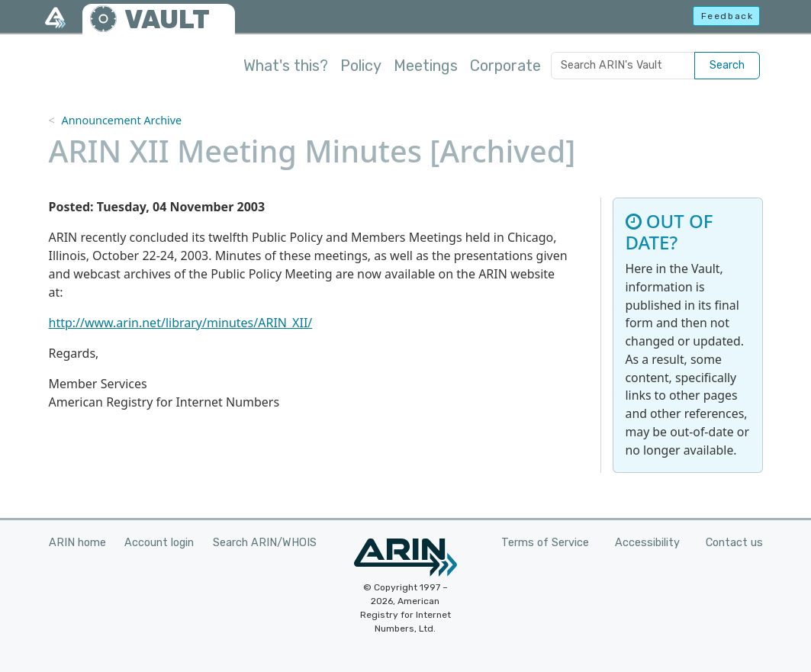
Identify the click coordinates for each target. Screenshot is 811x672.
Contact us (734, 543)
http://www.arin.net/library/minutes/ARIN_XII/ (181, 323)
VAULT (167, 19)
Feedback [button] (727, 16)
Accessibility (647, 543)
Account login (159, 543)
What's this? (286, 66)
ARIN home (77, 543)
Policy (361, 66)
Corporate (505, 66)
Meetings (426, 66)
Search (727, 65)
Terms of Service (545, 543)
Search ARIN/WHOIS (265, 543)
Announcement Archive (121, 120)
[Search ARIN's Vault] (623, 66)
